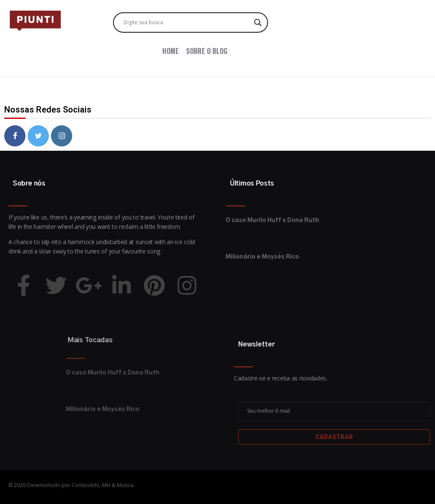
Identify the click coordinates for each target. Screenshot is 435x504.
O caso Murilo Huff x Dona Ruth (212, 220)
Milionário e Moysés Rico (202, 257)
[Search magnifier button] (258, 23)
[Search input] (187, 23)
